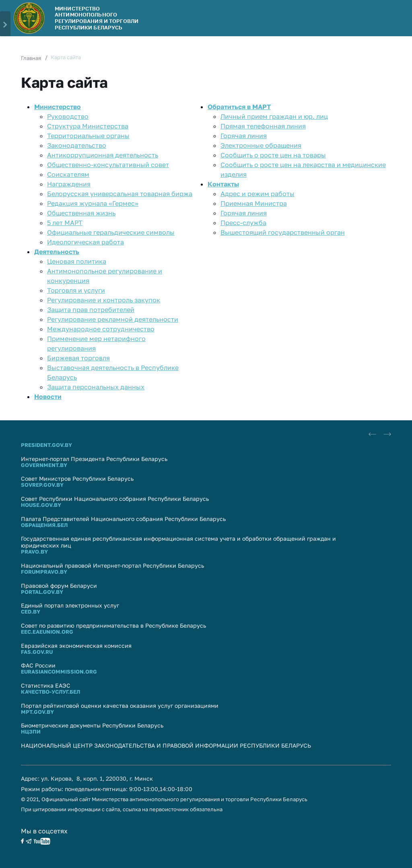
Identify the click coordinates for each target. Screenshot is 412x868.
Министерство (58, 107)
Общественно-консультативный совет (108, 165)
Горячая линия (244, 136)
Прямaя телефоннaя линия (263, 126)
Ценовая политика (77, 261)
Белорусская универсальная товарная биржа (120, 194)
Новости (48, 397)
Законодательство (77, 145)
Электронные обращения (261, 145)
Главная (31, 58)
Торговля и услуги (76, 290)
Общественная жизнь (81, 213)
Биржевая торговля (78, 358)
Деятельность (57, 252)
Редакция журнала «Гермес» (93, 203)
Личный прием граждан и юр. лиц (274, 116)
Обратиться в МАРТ (239, 107)
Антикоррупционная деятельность (103, 155)
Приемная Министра (254, 203)
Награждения (69, 184)
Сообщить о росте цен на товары (273, 155)
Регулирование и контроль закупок (104, 300)
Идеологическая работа (85, 242)
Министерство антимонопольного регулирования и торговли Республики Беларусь (97, 18)
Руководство (68, 116)
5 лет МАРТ (65, 223)
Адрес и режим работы (257, 194)
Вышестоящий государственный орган (283, 232)
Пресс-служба (243, 223)
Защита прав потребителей (91, 310)
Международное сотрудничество (101, 329)
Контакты (223, 184)
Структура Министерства (88, 126)
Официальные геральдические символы (111, 232)
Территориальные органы (88, 136)
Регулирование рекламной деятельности (113, 319)
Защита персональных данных (96, 387)
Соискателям (68, 174)
